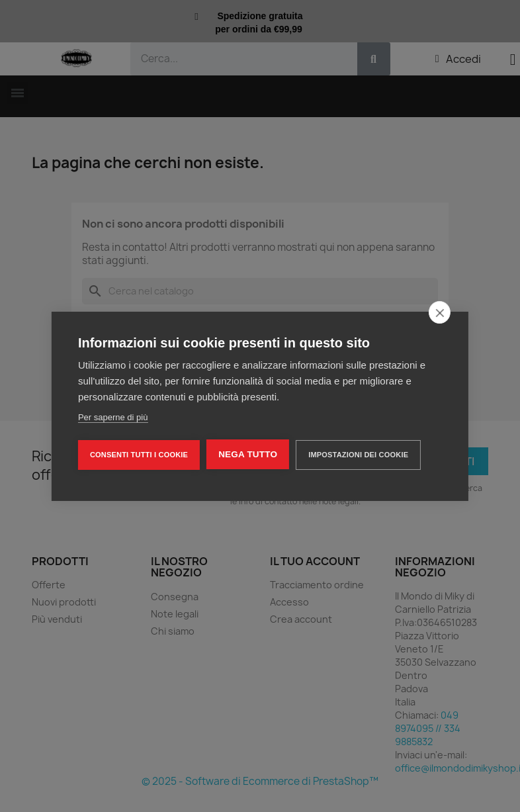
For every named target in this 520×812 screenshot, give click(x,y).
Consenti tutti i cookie (139, 455)
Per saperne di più (113, 417)
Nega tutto (248, 454)
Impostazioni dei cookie (358, 455)
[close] (440, 312)
